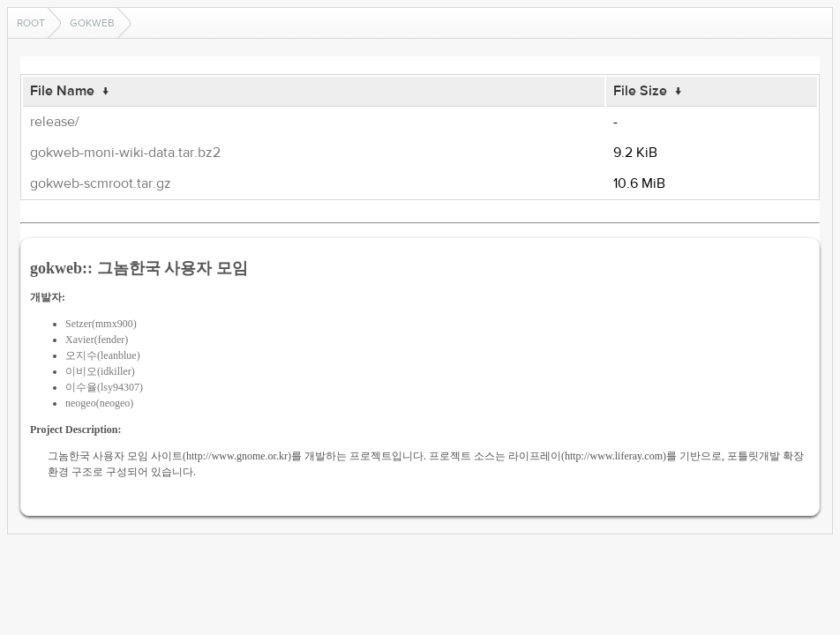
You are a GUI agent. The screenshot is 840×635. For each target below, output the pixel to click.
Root (31, 23)
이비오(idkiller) (100, 371)
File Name (62, 91)
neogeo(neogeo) (99, 403)
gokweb (92, 23)
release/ (55, 122)
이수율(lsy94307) (104, 387)
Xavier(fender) (97, 340)
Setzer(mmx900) (101, 324)
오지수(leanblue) (103, 355)
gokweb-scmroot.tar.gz (101, 183)
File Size (640, 91)
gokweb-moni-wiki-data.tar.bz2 (125, 153)
